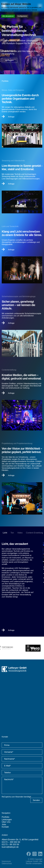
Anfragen (9, 60)
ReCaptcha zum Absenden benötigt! (16, 797)
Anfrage (8, 117)
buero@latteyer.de (10, 847)
